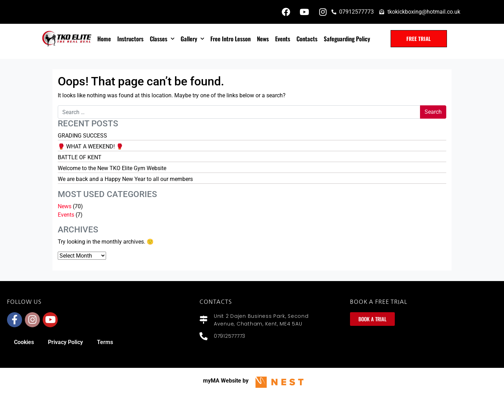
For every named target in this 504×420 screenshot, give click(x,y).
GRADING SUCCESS (82, 136)
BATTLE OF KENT (80, 157)
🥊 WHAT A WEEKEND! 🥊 (90, 146)
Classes (162, 39)
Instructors (130, 39)
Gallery (192, 39)
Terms (105, 342)
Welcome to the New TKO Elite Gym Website (112, 168)
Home (104, 39)
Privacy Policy (65, 342)
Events (283, 39)
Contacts (307, 39)
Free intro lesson (230, 39)
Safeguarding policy (347, 39)
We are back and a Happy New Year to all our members (125, 179)
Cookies (24, 342)
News (263, 39)
